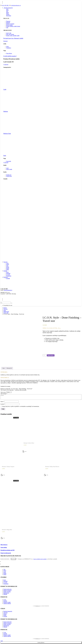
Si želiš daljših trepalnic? (10, 56)
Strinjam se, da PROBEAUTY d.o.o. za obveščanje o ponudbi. (37, 559)
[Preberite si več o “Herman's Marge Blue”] (2, 539)
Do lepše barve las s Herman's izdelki (13, 38)
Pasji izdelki (9, 16)
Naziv (2, 402)
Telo (7, 11)
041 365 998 (6, 5)
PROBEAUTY (38, 606)
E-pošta (3, 404)
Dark (5, 156)
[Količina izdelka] (45, 355)
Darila (7, 13)
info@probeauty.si (16, 5)
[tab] (4, 368)
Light (5, 89)
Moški (7, 12)
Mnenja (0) (9, 368)
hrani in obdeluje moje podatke (40, 559)
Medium (6, 111)
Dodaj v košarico (51, 355)
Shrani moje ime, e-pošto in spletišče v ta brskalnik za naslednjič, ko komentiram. (21, 406)
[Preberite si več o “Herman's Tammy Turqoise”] (2, 476)
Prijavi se (13, 559)
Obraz (7, 10)
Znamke (8, 15)
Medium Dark (7, 134)
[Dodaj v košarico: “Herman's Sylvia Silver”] (23, 452)
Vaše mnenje (4, 394)
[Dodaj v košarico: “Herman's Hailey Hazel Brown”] (45, 476)
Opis (4, 368)
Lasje (7, 9)
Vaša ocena (4, 392)
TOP (2, 641)
